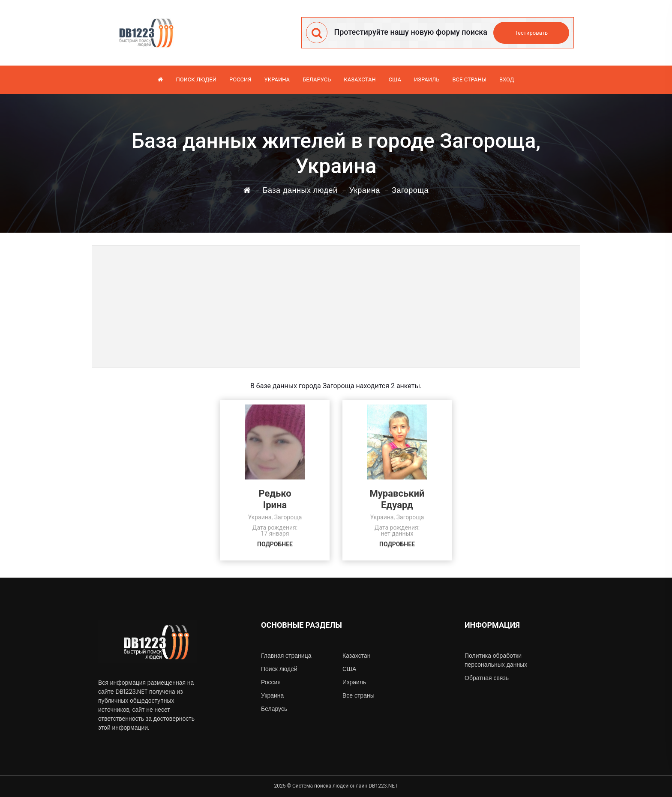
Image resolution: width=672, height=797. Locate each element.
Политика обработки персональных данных (496, 660)
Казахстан (360, 79)
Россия (240, 79)
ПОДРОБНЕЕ (275, 544)
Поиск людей (196, 79)
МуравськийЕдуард (397, 499)
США (395, 79)
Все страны (469, 79)
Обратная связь (487, 678)
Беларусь (317, 79)
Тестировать (531, 33)
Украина (277, 79)
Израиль (427, 79)
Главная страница (286, 656)
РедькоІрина (275, 499)
